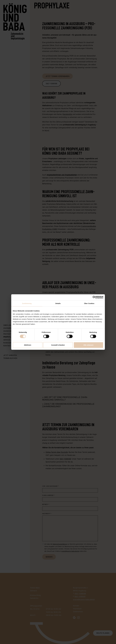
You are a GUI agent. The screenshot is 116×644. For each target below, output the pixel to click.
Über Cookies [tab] (89, 303)
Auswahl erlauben (58, 345)
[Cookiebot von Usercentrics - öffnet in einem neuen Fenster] (94, 297)
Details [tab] (58, 303)
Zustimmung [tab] (27, 303)
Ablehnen (28, 345)
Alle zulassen (88, 345)
